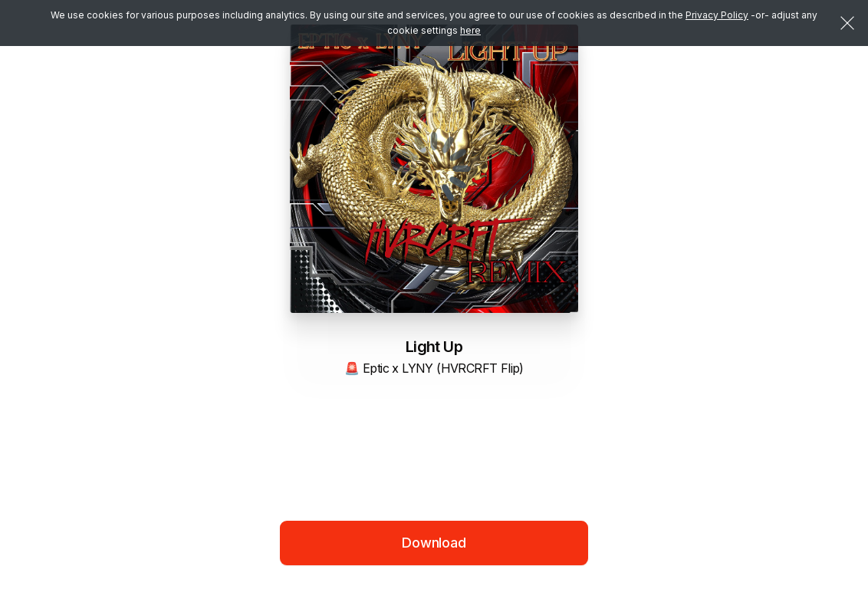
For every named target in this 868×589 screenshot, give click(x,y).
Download (434, 543)
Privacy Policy (717, 15)
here (470, 30)
